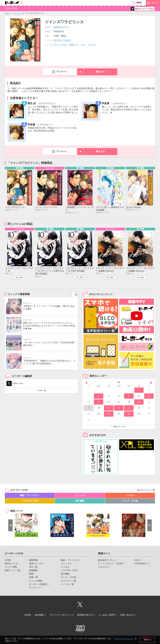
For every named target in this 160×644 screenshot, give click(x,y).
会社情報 (36, 615)
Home (7, 13)
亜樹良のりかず (61, 27)
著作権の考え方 (86, 615)
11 (99, 403)
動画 (31, 575)
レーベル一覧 (67, 585)
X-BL (137, 561)
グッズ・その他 (130, 502)
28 (129, 415)
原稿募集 (33, 571)
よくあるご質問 (109, 615)
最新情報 (33, 561)
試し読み (20, 278)
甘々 (83, 45)
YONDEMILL (141, 564)
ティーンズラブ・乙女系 (110, 564)
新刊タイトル (11, 564)
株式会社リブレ (106, 561)
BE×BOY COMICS (62, 40)
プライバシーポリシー (124, 639)
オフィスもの (60, 45)
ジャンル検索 (36, 581)
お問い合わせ (131, 615)
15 (139, 403)
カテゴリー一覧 (147, 491)
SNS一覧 (42, 391)
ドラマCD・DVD (30, 502)
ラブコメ (92, 45)
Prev (86, 383)
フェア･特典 (11, 568)
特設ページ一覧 (12, 571)
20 (119, 409)
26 (109, 415)
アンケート (62, 72)
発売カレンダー (120, 427)
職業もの (74, 45)
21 (129, 409)
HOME (8, 561)
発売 (139, 3)
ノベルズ (130, 496)
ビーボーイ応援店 (38, 585)
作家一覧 (33, 578)
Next (151, 383)
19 (109, 409)
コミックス (17, 13)
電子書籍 (80, 502)
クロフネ (102, 568)
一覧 (74, 295)
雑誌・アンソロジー (30, 496)
